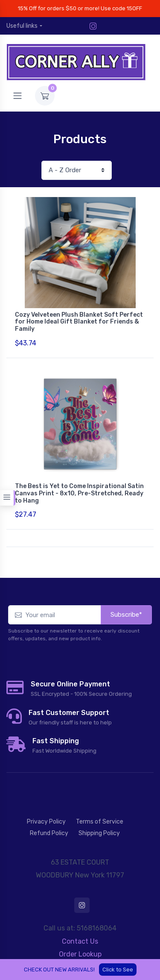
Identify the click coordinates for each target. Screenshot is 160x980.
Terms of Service (100, 822)
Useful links (22, 26)
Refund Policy (49, 833)
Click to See (118, 970)
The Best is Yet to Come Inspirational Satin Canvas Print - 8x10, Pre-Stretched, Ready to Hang (79, 493)
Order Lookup (80, 954)
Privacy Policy (46, 822)
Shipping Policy (99, 833)
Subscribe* (126, 615)
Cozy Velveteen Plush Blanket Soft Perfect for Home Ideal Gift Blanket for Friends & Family (79, 322)
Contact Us (80, 941)
